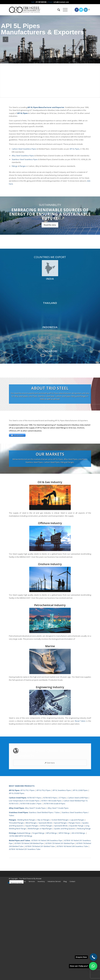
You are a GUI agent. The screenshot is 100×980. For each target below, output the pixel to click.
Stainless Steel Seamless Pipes (25, 159)
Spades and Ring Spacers (65, 829)
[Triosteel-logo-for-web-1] (42, 10)
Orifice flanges (46, 826)
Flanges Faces (75, 823)
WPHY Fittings (64, 833)
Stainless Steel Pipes (18, 813)
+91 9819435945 (41, 2)
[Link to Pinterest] (89, 10)
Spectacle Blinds (45, 823)
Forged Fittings (38, 833)
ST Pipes (63, 798)
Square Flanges (32, 826)
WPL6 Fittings (52, 833)
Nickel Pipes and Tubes (20, 841)
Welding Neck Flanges (26, 820)
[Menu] (64, 10)
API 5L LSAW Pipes (80, 791)
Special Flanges (60, 823)
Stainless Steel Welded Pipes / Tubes (44, 813)
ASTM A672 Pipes (50, 798)
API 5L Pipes (75, 149)
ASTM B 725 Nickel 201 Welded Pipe (60, 844)
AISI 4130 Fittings (78, 833)
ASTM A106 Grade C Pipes (31, 804)
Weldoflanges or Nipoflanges (40, 829)
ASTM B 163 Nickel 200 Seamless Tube (72, 847)
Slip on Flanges (43, 820)
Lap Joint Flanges (77, 820)
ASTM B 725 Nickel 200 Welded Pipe (29, 844)
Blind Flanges (31, 823)
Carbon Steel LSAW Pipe (78, 798)
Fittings (15, 166)
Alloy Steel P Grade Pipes (35, 808)
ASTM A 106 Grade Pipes (51, 801)
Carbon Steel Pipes (18, 798)
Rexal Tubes (80, 721)
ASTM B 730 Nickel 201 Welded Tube (40, 847)
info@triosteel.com (61, 2)
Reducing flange (84, 829)
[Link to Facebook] (77, 10)
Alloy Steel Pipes (16, 808)
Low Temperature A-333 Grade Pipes (24, 801)
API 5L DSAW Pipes (17, 794)
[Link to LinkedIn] (86, 10)
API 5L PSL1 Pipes (27, 791)
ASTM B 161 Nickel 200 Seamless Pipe (47, 841)
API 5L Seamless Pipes (62, 791)
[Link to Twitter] (81, 10)
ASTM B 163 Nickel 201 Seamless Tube (25, 850)
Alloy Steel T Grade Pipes (58, 808)
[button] (93, 966)
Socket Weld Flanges (60, 820)
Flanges (23, 166)
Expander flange (77, 826)
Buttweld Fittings (24, 833)
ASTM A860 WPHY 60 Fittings (21, 836)
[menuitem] (57, 10)
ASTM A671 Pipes (34, 798)
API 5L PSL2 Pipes (44, 791)
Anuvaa (39, 879)
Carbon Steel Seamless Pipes (24, 149)
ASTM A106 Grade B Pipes (55, 804)
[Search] (57, 10)
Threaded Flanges (16, 823)
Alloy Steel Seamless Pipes (23, 156)
